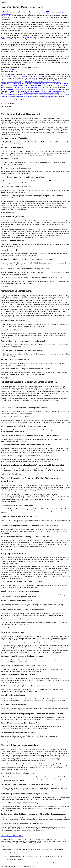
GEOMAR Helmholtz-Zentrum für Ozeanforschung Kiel (43, 82)
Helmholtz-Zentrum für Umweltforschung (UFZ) (29, 87)
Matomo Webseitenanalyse (15, 860)
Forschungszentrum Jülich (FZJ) (11, 82)
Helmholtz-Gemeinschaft (38, 76)
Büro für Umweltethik (50, 97)
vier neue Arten (26, 37)
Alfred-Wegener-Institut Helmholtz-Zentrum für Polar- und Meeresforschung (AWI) (31, 80)
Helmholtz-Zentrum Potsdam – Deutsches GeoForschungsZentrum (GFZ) (28, 84)
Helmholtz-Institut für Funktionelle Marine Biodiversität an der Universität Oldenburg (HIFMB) (31, 89)
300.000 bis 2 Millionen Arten (10, 39)
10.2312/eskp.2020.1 (10, 69)
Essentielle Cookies (13, 853)
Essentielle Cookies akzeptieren (26, 866)
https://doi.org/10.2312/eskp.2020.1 (12, 836)
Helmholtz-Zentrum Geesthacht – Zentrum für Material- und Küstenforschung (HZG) (35, 85)
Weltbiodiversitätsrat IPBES (41, 12)
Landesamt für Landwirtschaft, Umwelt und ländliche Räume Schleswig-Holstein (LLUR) (31, 95)
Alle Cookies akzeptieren (8, 866)
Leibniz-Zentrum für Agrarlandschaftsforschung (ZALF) (42, 93)
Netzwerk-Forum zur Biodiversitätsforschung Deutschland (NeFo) (35, 96)
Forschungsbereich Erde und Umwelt (15, 76)
